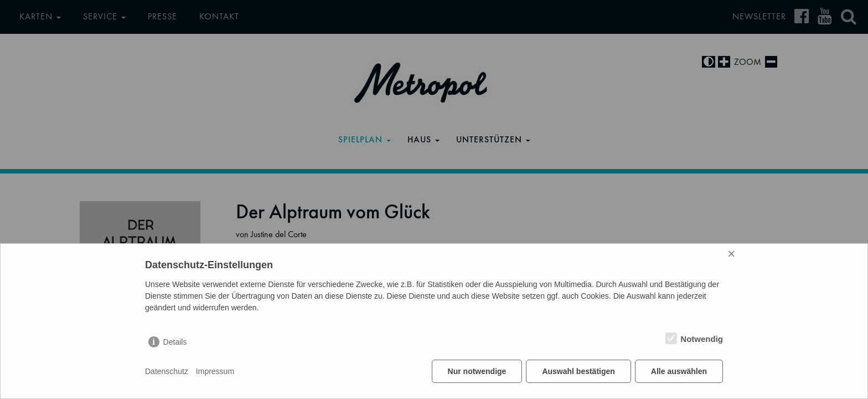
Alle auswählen (679, 371)
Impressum (215, 371)
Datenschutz (167, 371)
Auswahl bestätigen (578, 371)
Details (175, 342)
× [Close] (731, 254)
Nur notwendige (477, 371)
